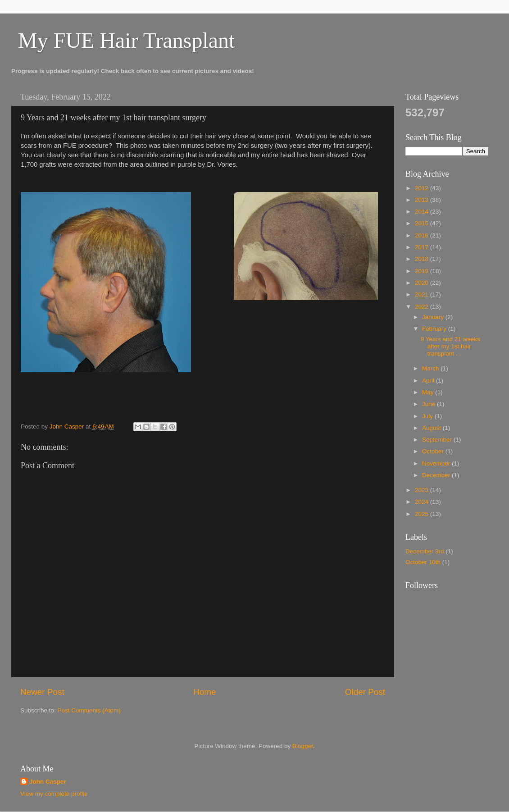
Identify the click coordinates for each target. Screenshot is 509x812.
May (429, 392)
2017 (423, 247)
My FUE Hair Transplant (126, 40)
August (432, 428)
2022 (423, 307)
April (429, 381)
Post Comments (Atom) (89, 710)
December (437, 475)
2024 (423, 502)
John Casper (48, 782)
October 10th (423, 562)
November (437, 463)
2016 (423, 235)
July (428, 416)
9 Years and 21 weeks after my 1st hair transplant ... (450, 346)
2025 (423, 514)
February (435, 329)
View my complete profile (54, 794)
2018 (423, 259)
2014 (423, 212)
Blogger (303, 746)
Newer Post (42, 692)
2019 (423, 271)
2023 (423, 490)
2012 (423, 188)
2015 (423, 223)
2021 (423, 294)
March (431, 368)
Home (205, 692)
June (429, 404)
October (434, 451)
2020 (423, 283)
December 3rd (425, 551)
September (438, 440)
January (434, 317)
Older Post (365, 692)
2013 (423, 200)
